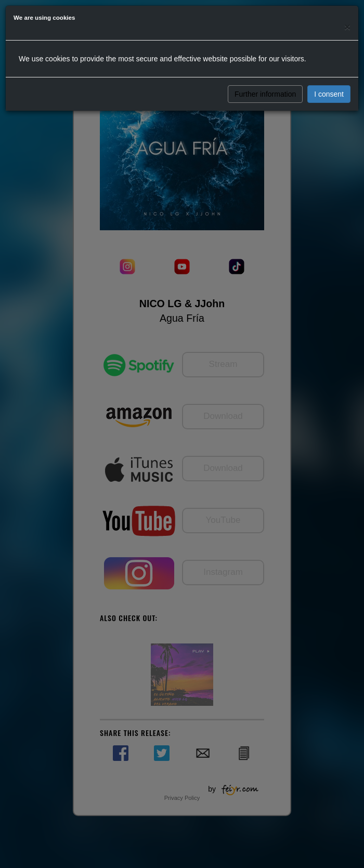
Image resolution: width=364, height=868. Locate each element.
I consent (329, 94)
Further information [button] (265, 94)
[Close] (347, 27)
